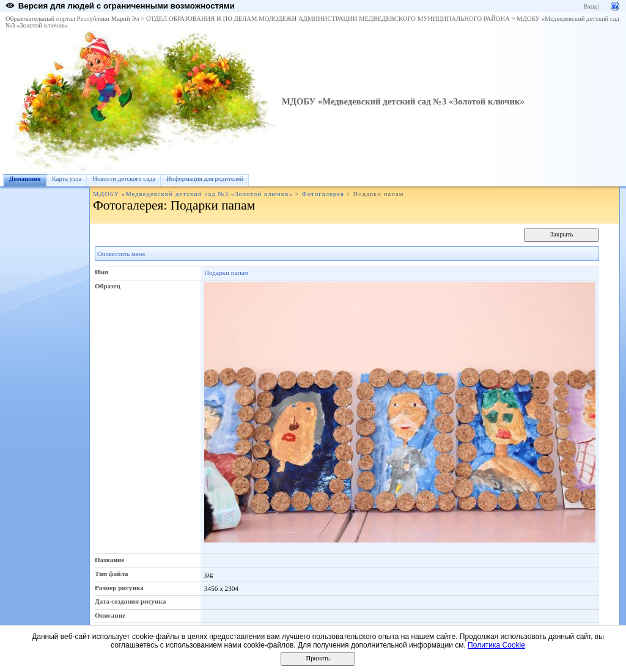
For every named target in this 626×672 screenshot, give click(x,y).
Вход (590, 6)
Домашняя (25, 179)
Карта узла (67, 179)
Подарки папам (226, 272)
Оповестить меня (121, 254)
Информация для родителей (205, 179)
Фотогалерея (323, 194)
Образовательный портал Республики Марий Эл (72, 19)
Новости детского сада (124, 179)
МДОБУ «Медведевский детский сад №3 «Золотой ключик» (403, 101)
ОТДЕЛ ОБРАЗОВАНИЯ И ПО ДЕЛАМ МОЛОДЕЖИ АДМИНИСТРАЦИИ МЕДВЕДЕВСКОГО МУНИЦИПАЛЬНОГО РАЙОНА (328, 19)
